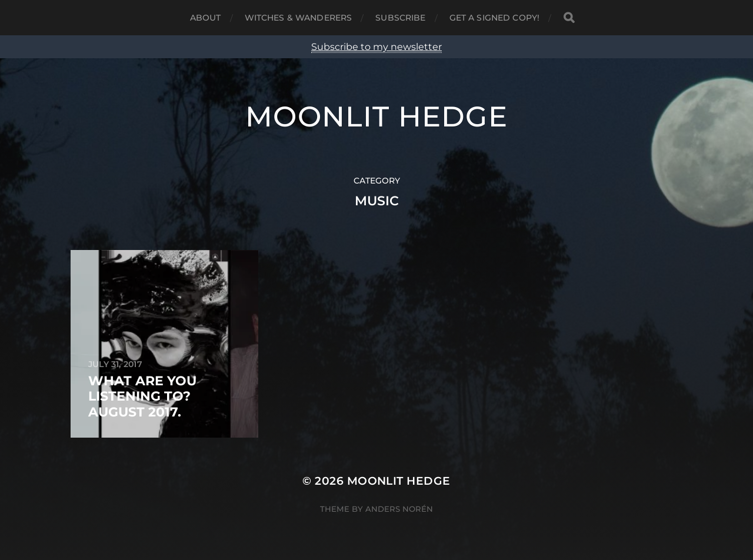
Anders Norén (399, 509)
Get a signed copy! (495, 18)
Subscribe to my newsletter (376, 47)
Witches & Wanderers (299, 18)
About (206, 18)
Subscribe (400, 18)
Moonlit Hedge (376, 116)
